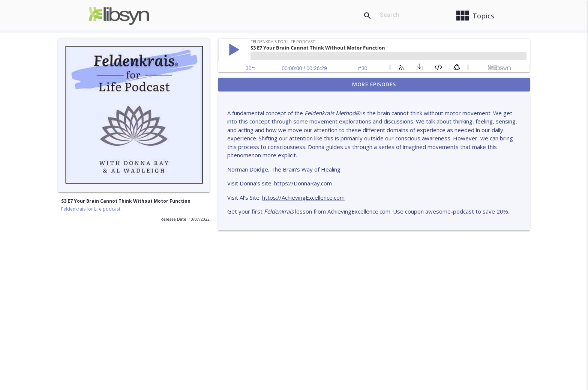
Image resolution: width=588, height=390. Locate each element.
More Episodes (374, 84)
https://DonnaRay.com (303, 183)
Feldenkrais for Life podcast (91, 209)
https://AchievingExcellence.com (303, 197)
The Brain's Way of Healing (306, 169)
